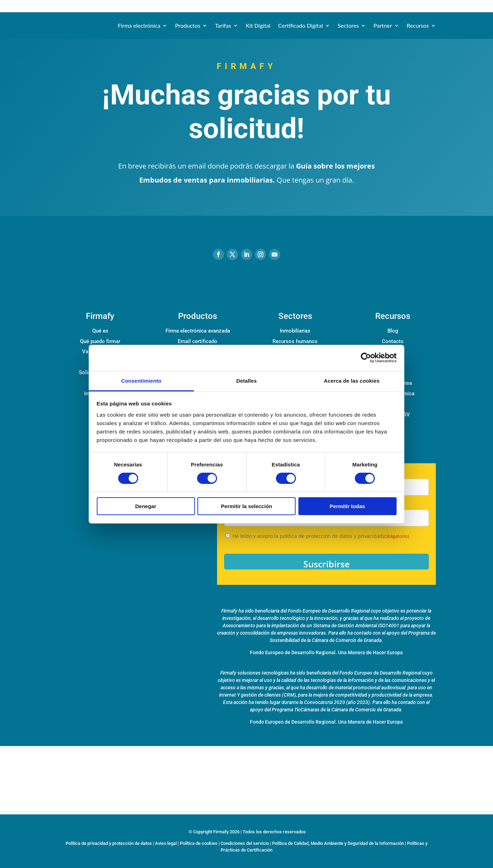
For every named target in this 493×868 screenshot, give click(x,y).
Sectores (348, 25)
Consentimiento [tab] (141, 380)
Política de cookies (199, 843)
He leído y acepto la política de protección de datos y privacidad (321, 536)
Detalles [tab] (246, 380)
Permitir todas (347, 506)
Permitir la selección (246, 506)
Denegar (146, 506)
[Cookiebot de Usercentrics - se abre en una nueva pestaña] (366, 358)
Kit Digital (258, 25)
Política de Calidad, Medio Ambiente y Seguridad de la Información (338, 843)
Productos (188, 25)
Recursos (418, 25)
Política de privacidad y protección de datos (109, 843)
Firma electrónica (139, 25)
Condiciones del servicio (245, 843)
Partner (383, 25)
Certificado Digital (300, 25)
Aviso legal (166, 843)
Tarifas (223, 25)
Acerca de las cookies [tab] (352, 380)
